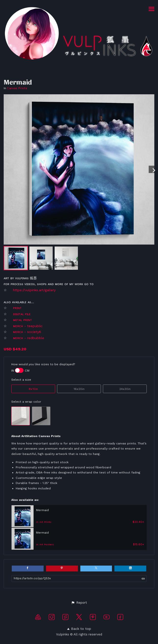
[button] (79, 603)
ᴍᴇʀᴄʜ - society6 (28, 332)
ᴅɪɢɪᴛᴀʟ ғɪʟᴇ (22, 314)
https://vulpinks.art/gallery (34, 290)
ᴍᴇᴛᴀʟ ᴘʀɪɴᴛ (23, 320)
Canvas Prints (17, 88)
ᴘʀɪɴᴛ (17, 308)
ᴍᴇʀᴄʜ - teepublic (28, 326)
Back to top (79, 629)
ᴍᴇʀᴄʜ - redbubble (29, 338)
